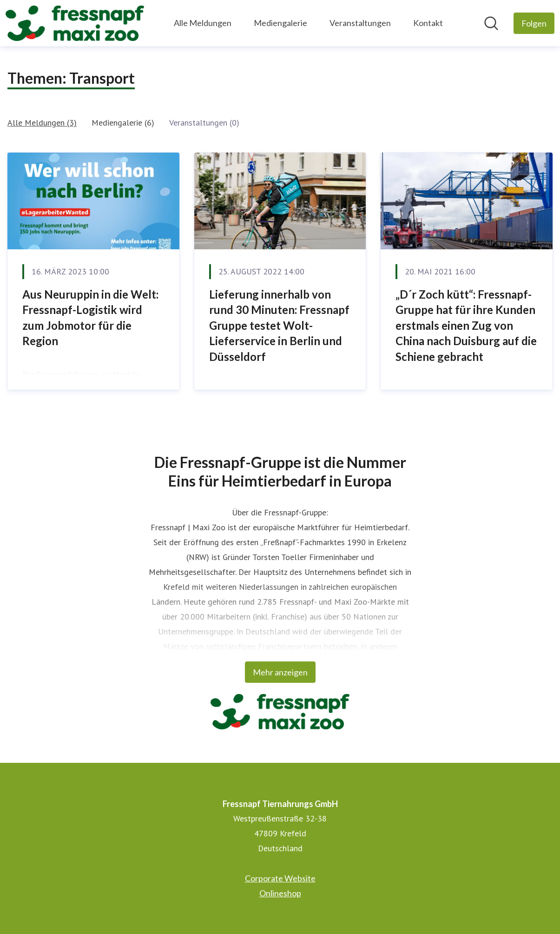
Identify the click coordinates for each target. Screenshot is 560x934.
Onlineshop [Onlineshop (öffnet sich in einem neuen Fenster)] (280, 893)
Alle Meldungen (203, 23)
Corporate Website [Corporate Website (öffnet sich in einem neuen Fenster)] (280, 878)
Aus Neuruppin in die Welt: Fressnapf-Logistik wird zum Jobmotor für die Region (90, 318)
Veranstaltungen (360, 23)
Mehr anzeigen (280, 672)
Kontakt (428, 23)
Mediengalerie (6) (123, 123)
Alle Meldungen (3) (42, 123)
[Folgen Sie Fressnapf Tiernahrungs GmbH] (534, 23)
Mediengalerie (280, 23)
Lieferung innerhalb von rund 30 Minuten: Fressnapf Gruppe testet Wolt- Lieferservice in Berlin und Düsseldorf (279, 325)
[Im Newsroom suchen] (491, 23)
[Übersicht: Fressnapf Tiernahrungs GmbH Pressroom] (75, 23)
